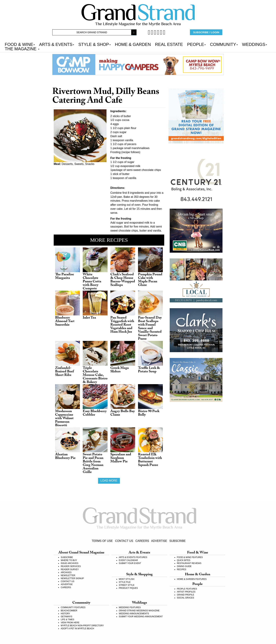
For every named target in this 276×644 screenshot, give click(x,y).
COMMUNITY (224, 44)
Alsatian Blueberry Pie (65, 457)
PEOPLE (196, 44)
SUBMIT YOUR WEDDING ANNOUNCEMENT (141, 617)
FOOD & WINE (20, 44)
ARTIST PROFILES (186, 592)
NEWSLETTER (68, 575)
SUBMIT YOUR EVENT (130, 563)
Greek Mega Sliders (120, 370)
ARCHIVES (66, 572)
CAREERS (142, 541)
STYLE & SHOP (94, 44)
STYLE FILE (125, 582)
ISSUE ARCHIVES (70, 563)
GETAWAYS (66, 617)
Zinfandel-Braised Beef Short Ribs (65, 372)
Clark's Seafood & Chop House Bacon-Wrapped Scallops (123, 280)
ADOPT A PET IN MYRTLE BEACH (77, 629)
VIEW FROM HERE (70, 623)
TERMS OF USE (102, 541)
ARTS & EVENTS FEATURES (133, 557)
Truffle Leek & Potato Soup (149, 370)
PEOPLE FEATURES (187, 589)
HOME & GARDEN (133, 44)
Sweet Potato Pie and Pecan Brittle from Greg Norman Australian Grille (93, 464)
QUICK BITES (184, 560)
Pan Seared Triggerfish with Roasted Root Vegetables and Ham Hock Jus (122, 325)
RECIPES (182, 569)
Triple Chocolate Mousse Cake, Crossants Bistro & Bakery (95, 375)
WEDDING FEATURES (130, 607)
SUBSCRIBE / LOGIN (206, 32)
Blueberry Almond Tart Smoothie (65, 322)
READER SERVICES (71, 566)
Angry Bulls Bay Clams (123, 413)
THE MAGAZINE (22, 49)
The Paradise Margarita (65, 277)
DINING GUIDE (184, 566)
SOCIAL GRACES (186, 598)
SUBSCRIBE (177, 541)
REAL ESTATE (169, 44)
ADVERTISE (159, 541)
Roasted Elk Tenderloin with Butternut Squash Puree (150, 460)
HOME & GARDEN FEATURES (192, 579)
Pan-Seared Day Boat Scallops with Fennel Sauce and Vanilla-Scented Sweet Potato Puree (150, 329)
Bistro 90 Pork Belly (149, 413)
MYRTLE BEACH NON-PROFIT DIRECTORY (82, 626)
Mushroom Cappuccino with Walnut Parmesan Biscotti (64, 419)
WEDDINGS (255, 44)
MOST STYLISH (127, 579)
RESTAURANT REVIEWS (189, 563)
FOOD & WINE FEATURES (190, 557)
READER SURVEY (70, 569)
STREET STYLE (127, 585)
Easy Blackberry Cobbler (95, 413)
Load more (109, 481)
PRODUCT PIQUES (128, 588)
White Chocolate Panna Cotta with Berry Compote (92, 282)
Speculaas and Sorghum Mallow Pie (121, 458)
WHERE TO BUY (69, 560)
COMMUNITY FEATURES (73, 607)
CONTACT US (124, 541)
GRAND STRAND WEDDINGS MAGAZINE (139, 611)
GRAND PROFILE (186, 595)
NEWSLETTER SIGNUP (72, 578)
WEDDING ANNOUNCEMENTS (134, 614)
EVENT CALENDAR (128, 560)
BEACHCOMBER (69, 611)
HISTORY (65, 614)
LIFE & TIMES (67, 620)
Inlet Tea (89, 318)
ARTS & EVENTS (57, 44)
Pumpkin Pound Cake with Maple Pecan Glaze (150, 280)
